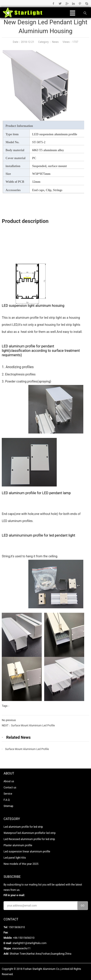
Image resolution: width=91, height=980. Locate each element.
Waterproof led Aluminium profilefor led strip (30, 833)
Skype (86, 4)
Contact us (10, 788)
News (55, 42)
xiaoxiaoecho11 (21, 948)
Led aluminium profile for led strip (23, 827)
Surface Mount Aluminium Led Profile (33, 726)
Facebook (54, 4)
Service (8, 794)
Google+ (67, 4)
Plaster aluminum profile (18, 845)
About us (9, 781)
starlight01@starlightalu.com (30, 943)
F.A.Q (7, 800)
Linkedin (73, 4)
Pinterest (80, 4)
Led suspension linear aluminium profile (27, 852)
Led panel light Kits (15, 858)
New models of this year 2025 (21, 864)
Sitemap (8, 806)
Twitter (60, 4)
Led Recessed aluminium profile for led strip (29, 839)
